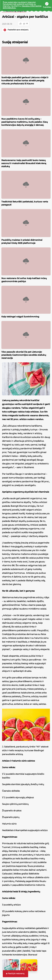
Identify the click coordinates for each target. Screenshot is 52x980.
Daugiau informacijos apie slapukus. (22, 7)
